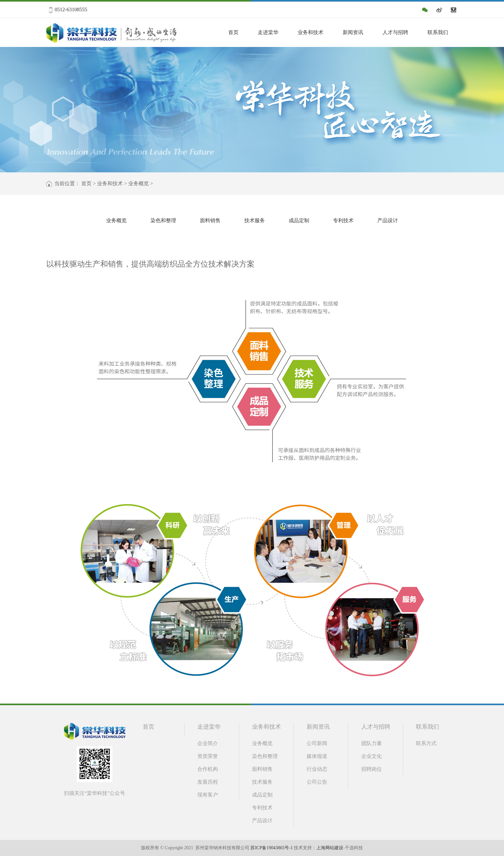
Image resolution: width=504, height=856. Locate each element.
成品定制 (299, 220)
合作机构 (208, 769)
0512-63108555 (71, 9)
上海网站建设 (330, 848)
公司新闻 (317, 743)
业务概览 (139, 183)
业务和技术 (310, 32)
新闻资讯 (353, 32)
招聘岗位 (372, 769)
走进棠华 (268, 32)
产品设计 (388, 220)
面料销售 (210, 220)
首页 (233, 32)
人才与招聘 (395, 32)
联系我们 (438, 32)
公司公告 (317, 782)
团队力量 (372, 743)
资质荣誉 (208, 756)
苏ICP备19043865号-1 (271, 848)
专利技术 (343, 220)
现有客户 (208, 795)
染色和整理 (163, 220)
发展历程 (208, 782)
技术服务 (255, 220)
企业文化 (372, 756)
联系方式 (426, 743)
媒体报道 (317, 756)
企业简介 (208, 743)
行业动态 (317, 769)
